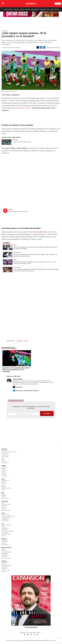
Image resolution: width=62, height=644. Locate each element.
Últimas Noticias (9, 9)
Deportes (4, 506)
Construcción (5, 515)
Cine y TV (4, 507)
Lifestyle (4, 557)
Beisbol (4, 550)
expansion (39, 635)
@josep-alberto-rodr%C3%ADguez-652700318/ (27, 391)
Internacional (35, 9)
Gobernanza (5, 528)
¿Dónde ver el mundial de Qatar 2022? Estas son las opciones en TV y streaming (30, 370)
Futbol (3, 549)
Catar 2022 (19, 341)
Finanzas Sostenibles (8, 531)
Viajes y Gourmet (7, 488)
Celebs (4, 497)
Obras (48, 9)
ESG (52, 9)
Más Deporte (5, 555)
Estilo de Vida (6, 570)
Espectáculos (6, 480)
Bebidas (4, 564)
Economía (28, 9)
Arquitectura (5, 519)
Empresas (16, 9)
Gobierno (4, 467)
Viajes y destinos (7, 565)
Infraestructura (6, 518)
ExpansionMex (35, 635)
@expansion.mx (31, 634)
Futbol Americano (7, 552)
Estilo (3, 503)
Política (22, 9)
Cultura (4, 490)
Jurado (4, 572)
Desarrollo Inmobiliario (8, 516)
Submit (47, 413)
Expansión (4, 449)
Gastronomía (5, 562)
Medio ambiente (6, 525)
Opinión (4, 475)
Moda (3, 485)
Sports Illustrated (7, 547)
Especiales (5, 545)
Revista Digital (58, 4)
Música (4, 509)
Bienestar (4, 568)
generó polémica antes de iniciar (21, 108)
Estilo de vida (6, 498)
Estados (4, 473)
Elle (3, 492)
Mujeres (57, 9)
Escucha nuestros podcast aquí (18, 211)
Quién (3, 479)
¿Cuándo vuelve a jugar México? (22, 142)
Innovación (5, 533)
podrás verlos (43, 232)
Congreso (4, 470)
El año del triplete (31, 627)
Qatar (26, 341)
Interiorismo (5, 521)
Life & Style (5, 501)
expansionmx (26, 635)
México (15, 245)
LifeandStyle (5, 463)
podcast (11, 210)
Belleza (4, 487)
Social (3, 527)
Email (24, 414)
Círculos (4, 483)
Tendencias (5, 31)
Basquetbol (5, 554)
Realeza (4, 482)
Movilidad (4, 530)
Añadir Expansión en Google (54, 48)
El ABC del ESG (6, 534)
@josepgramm (16, 95)
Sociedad (4, 476)
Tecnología (43, 9)
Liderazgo (5, 542)
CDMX (3, 471)
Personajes (5, 567)
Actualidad (5, 540)
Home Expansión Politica (9, 452)
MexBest (4, 561)
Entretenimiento (6, 504)
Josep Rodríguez (18, 379)
